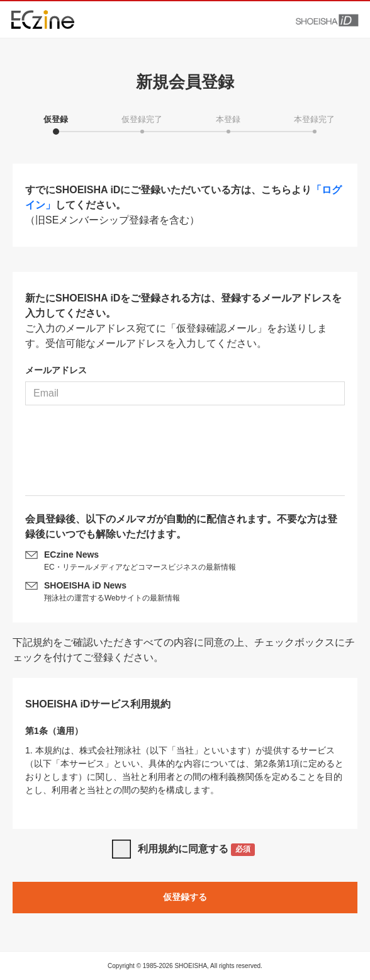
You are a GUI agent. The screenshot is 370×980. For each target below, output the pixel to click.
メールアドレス (56, 370)
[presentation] (185, 455)
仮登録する (185, 897)
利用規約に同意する (197, 850)
